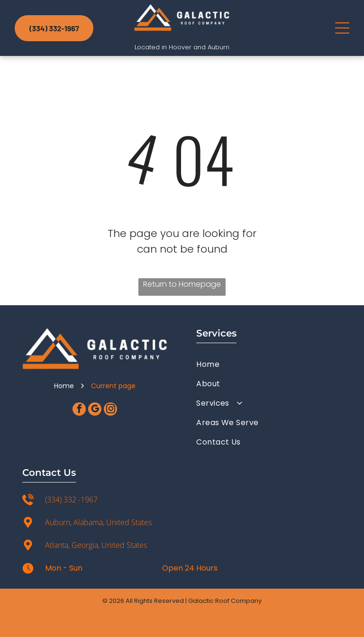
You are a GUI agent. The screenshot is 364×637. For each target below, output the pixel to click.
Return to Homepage (182, 284)
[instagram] (110, 410)
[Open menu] (342, 28)
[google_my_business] (95, 410)
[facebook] (79, 410)
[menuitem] (269, 364)
